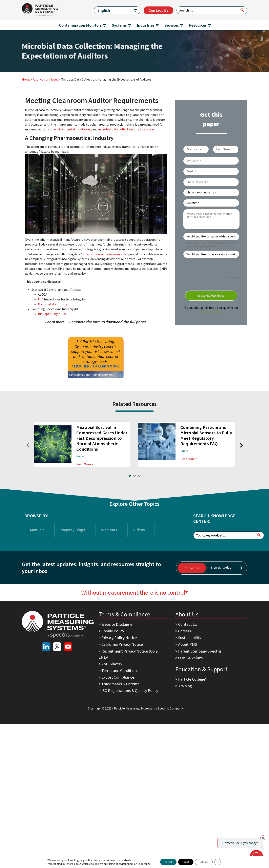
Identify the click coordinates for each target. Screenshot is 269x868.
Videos (139, 530)
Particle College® (193, 679)
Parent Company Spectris (200, 651)
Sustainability (190, 638)
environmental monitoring (73, 129)
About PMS (188, 644)
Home (26, 79)
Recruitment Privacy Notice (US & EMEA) (128, 654)
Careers (184, 631)
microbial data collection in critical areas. (127, 129)
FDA (41, 299)
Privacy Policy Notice (119, 638)
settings (138, 864)
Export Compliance (118, 677)
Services (172, 25)
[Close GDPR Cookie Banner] (224, 862)
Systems (119, 25)
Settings (208, 862)
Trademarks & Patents (120, 684)
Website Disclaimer (118, 624)
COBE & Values (190, 658)
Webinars (109, 530)
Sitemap (94, 708)
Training (185, 686)
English (104, 10)
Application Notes (46, 79)
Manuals (37, 530)
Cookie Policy (113, 631)
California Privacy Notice (122, 644)
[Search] (242, 10)
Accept (163, 862)
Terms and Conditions (120, 670)
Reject (185, 862)
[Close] (263, 838)
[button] (130, 476)
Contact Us (158, 10)
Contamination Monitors (80, 25)
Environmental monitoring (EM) (105, 254)
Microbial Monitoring (53, 304)
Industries (146, 25)
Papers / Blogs (73, 530)
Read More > (85, 464)
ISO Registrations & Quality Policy (130, 690)
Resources (198, 25)
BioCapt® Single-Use (53, 314)
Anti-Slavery (112, 664)
